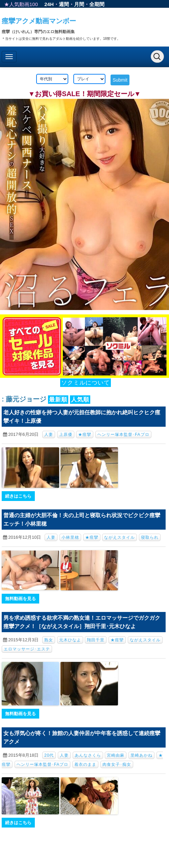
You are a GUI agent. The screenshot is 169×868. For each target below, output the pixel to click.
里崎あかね (141, 755)
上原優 (66, 435)
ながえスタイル (119, 537)
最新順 (58, 400)
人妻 (49, 435)
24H (49, 4)
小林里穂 (70, 537)
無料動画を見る (20, 599)
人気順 (80, 400)
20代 (49, 755)
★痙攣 (85, 435)
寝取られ (150, 537)
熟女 (49, 640)
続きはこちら (18, 496)
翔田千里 (96, 640)
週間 (64, 4)
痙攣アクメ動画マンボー (39, 21)
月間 (79, 4)
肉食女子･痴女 (117, 764)
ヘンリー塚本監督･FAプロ (123, 435)
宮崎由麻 (116, 755)
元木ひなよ (70, 640)
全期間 (97, 4)
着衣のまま (85, 764)
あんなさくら (88, 755)
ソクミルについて (86, 383)
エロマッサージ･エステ (27, 649)
